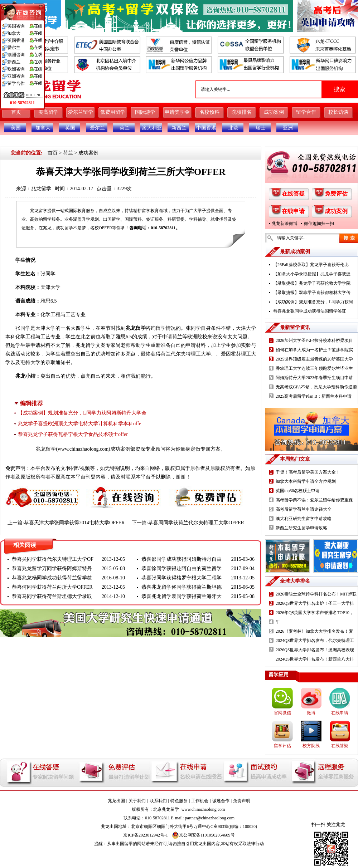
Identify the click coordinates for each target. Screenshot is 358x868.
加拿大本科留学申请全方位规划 (306, 481)
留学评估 (282, 746)
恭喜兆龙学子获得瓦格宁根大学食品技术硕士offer (73, 434)
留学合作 (306, 112)
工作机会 (200, 801)
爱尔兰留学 (81, 112)
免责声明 (242, 801)
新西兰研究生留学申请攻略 (301, 528)
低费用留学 (113, 112)
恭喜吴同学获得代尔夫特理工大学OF (53, 559)
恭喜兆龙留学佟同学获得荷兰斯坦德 (182, 587)
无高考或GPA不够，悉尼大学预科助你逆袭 (316, 387)
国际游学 (145, 112)
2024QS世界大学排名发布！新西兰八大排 (315, 659)
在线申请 (293, 211)
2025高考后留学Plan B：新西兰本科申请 (314, 396)
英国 (70, 128)
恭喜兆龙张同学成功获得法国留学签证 (310, 311)
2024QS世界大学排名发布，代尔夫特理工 (315, 641)
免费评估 (336, 194)
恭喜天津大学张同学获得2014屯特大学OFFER (74, 523)
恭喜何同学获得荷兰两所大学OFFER (52, 587)
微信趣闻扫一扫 (319, 224)
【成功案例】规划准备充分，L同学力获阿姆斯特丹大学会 (82, 413)
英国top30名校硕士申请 (298, 491)
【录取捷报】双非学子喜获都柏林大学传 (312, 293)
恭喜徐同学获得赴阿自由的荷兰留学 (182, 568)
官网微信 (282, 713)
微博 (311, 713)
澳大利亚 (152, 128)
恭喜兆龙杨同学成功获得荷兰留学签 (52, 578)
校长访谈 (338, 112)
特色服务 (179, 801)
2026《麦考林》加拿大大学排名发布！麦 (314, 631)
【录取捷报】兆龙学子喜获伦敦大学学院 (312, 283)
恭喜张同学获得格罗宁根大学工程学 (182, 578)
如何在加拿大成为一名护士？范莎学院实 (314, 350)
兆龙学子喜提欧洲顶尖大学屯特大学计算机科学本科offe (79, 424)
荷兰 (125, 128)
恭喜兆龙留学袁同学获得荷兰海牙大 (182, 596)
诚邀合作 (221, 801)
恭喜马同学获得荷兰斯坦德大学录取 (52, 596)
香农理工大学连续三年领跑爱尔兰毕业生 (314, 368)
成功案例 (274, 112)
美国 (16, 128)
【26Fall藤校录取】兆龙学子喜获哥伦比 (311, 265)
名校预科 (209, 112)
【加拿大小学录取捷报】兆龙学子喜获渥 (312, 274)
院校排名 (242, 112)
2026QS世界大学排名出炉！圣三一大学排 (315, 603)
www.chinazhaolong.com (83, 449)
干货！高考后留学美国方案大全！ (308, 472)
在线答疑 (293, 194)
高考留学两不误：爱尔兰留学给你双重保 (314, 500)
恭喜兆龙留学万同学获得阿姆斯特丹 (52, 568)
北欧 (233, 128)
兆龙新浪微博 (285, 224)
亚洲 (288, 128)
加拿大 (43, 128)
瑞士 (261, 128)
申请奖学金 (177, 112)
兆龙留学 (41, 189)
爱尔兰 (97, 128)
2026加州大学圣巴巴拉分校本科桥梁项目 (314, 340)
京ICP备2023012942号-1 (146, 835)
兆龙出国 (116, 801)
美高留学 (48, 112)
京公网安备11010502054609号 (203, 835)
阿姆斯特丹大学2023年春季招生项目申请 (314, 378)
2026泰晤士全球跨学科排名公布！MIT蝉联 (316, 594)
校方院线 (311, 746)
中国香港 (206, 128)
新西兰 (179, 128)
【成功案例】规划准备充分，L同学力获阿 (313, 302)
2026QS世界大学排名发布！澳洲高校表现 (315, 650)
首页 (16, 112)
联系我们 (158, 801)
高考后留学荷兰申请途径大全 (304, 509)
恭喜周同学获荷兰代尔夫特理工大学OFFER (196, 523)
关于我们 (137, 801)
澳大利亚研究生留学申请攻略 (304, 519)
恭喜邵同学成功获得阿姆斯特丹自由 (182, 559)
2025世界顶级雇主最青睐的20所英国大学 (314, 359)
